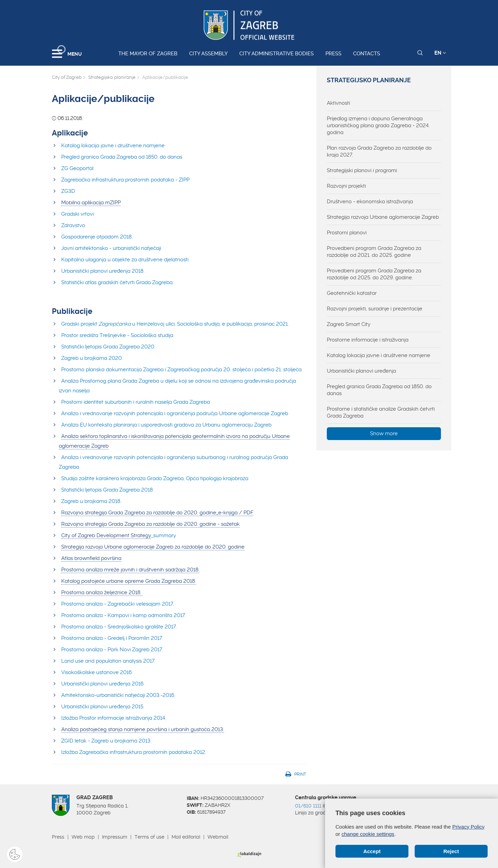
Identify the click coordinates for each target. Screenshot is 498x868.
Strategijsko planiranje (112, 77)
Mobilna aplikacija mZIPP (91, 203)
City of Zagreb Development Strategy (106, 535)
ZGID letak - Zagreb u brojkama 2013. (106, 741)
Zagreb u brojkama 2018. (92, 501)
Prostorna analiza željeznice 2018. (102, 592)
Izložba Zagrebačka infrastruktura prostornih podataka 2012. (134, 752)
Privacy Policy (468, 827)
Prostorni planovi (347, 233)
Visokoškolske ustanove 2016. (97, 672)
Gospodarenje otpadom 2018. (97, 237)
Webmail (218, 837)
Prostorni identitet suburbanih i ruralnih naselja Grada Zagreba (136, 402)
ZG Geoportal (77, 168)
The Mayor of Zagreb (148, 54)
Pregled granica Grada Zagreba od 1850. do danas (122, 157)
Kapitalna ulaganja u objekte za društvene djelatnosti (125, 260)
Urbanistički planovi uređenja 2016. (103, 684)
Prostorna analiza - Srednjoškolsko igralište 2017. (119, 627)
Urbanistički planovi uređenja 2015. (103, 707)
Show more (384, 433)
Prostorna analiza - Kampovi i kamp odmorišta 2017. (123, 615)
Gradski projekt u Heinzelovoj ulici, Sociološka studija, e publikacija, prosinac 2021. (175, 324)
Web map (83, 837)
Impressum (115, 837)
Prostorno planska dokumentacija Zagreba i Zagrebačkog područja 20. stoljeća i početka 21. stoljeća (181, 370)
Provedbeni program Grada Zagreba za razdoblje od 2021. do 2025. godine (374, 252)
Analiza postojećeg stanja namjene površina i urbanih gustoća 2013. (143, 729)
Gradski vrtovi (77, 214)
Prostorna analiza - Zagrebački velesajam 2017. (118, 604)
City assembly (208, 54)
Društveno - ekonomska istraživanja (370, 202)
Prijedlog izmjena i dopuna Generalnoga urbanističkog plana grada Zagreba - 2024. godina (378, 125)
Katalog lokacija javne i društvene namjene (113, 146)
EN (440, 53)
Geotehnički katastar (352, 293)
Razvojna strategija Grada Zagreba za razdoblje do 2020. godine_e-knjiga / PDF (157, 513)
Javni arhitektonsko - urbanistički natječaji (111, 248)
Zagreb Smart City (349, 324)
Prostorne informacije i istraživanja (368, 340)
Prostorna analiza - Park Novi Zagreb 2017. (112, 650)
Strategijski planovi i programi (362, 170)
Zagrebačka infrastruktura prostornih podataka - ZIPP (125, 180)
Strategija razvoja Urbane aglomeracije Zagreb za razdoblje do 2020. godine (153, 547)
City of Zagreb (67, 77)
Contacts (367, 54)
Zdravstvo (74, 225)
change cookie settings (368, 834)
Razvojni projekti (346, 186)
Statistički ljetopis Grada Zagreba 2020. (108, 347)
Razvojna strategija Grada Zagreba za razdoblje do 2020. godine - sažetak (150, 524)
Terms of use (149, 837)
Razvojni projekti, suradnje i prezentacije (375, 309)
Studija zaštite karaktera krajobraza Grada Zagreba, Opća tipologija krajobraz (153, 478)
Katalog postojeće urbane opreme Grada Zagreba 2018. (129, 581)
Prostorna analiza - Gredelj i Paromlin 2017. (112, 638)
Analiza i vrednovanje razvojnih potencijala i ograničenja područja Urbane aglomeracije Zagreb (175, 413)
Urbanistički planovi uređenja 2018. (103, 271)
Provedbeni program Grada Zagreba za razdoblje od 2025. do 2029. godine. (374, 274)
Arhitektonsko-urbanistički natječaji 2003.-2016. (118, 695)
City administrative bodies (276, 54)
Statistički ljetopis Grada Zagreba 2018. (108, 490)
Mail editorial (186, 837)
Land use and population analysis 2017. (108, 661)
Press (333, 54)
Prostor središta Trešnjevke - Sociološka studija (117, 335)
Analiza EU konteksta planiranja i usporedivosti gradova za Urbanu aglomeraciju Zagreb (166, 425)
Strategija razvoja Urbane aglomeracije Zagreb (383, 217)
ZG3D (68, 191)
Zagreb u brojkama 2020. (92, 358)
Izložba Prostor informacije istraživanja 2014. (114, 718)
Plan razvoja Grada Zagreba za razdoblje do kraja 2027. (379, 151)
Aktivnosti (338, 103)
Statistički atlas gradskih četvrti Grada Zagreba (117, 282)
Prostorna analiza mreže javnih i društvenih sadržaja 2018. (130, 570)
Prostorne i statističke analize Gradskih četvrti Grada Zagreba (381, 412)
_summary (164, 535)
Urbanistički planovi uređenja (361, 371)
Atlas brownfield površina (91, 558)
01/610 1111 (308, 806)
